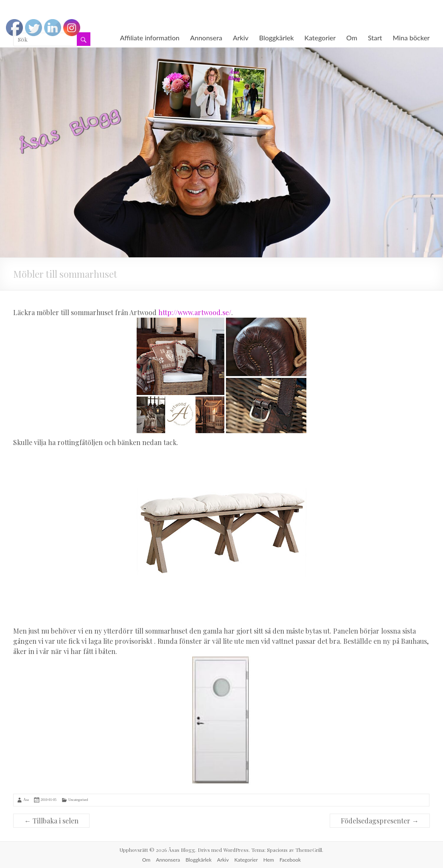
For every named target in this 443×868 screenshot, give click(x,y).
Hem (269, 860)
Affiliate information (150, 38)
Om (352, 38)
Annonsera (206, 38)
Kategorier (320, 38)
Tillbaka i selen (51, 821)
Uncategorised (78, 800)
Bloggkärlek (277, 38)
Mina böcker (411, 38)
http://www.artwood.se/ (195, 312)
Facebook (290, 860)
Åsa (26, 800)
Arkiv (241, 38)
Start (375, 38)
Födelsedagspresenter (380, 821)
